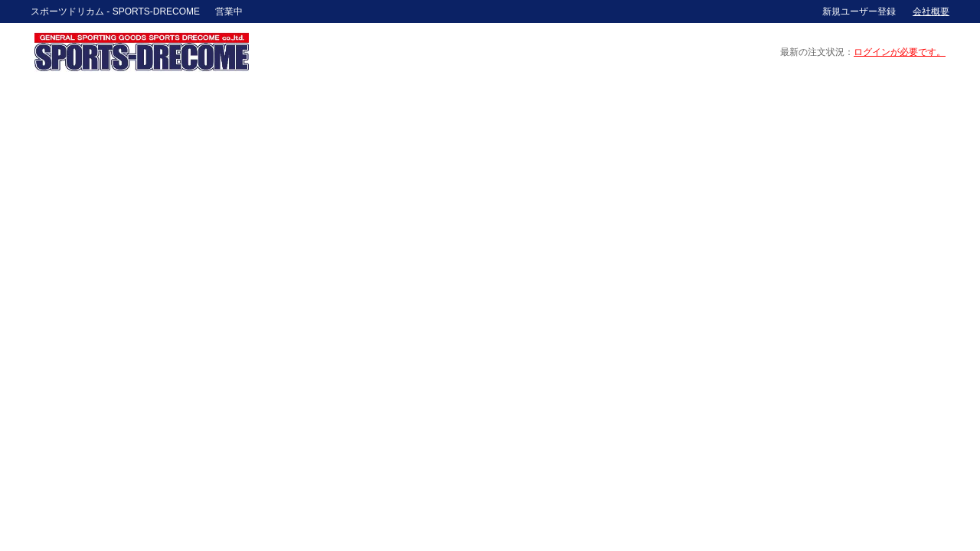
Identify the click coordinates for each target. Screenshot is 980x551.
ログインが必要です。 (900, 52)
